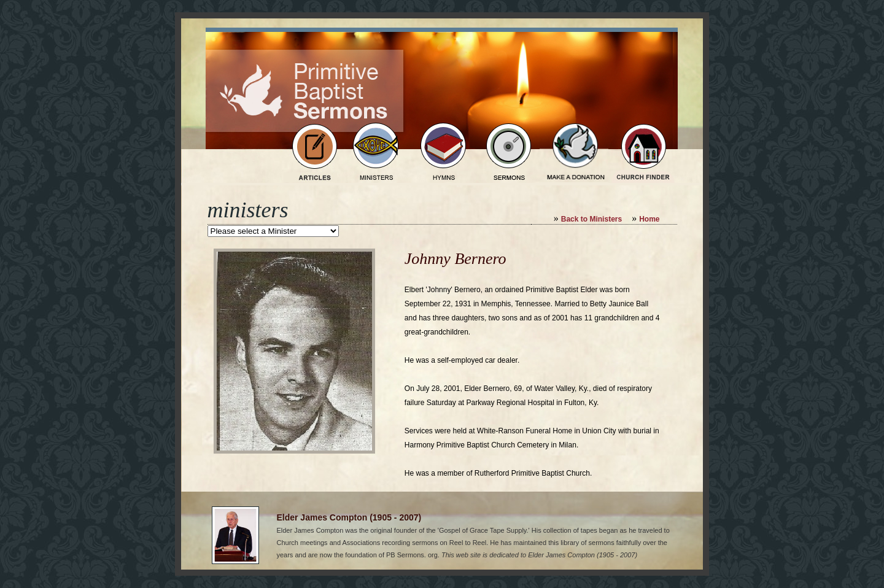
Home (649, 219)
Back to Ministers (591, 219)
